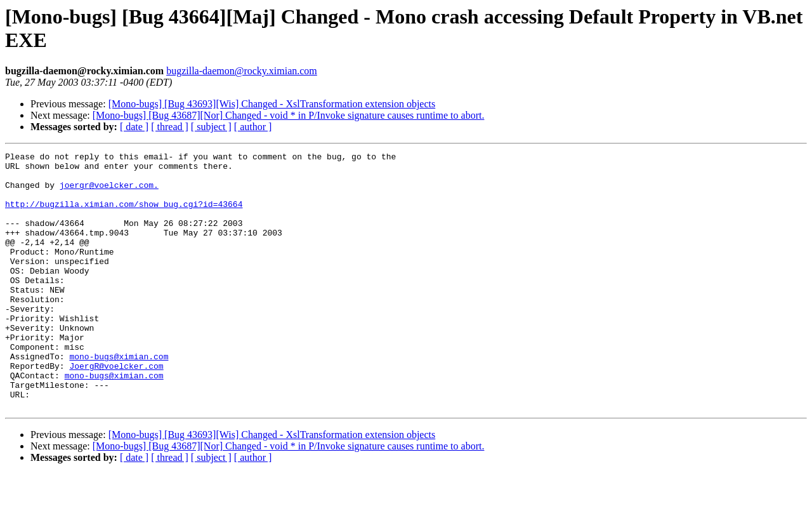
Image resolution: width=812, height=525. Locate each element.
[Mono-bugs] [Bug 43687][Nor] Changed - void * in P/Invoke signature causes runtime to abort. (289, 115)
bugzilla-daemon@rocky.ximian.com (242, 71)
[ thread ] (170, 127)
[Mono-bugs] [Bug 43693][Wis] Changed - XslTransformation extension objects (272, 104)
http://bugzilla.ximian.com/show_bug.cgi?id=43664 (124, 215)
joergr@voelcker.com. (109, 192)
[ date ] (134, 127)
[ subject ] (211, 127)
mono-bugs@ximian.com (119, 398)
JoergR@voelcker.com (116, 409)
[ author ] (253, 127)
